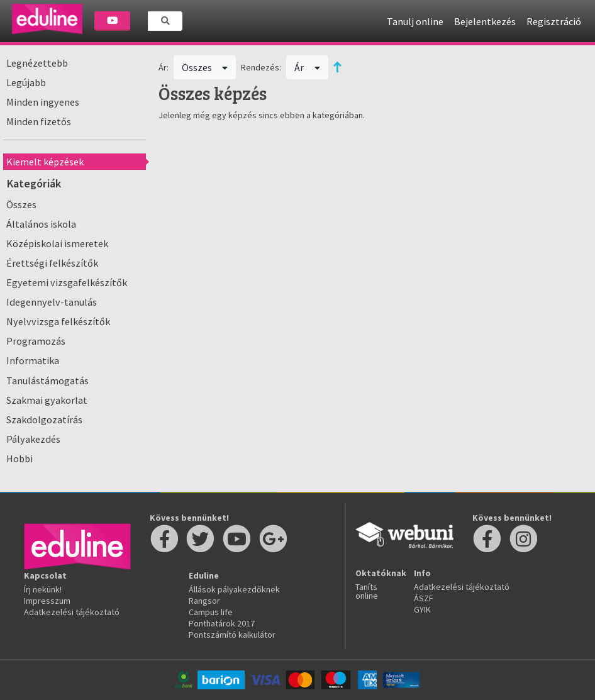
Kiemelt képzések (45, 162)
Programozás (36, 341)
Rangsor (204, 601)
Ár (307, 67)
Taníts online (367, 591)
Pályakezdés (33, 439)
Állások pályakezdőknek (234, 589)
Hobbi (19, 458)
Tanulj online (415, 21)
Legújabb (26, 82)
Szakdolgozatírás (44, 419)
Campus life (211, 612)
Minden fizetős (39, 121)
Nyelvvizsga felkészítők (58, 321)
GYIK (422, 609)
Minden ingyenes (43, 102)
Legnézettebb (37, 63)
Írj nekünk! (43, 589)
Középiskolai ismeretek (57, 243)
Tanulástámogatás (47, 381)
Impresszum (47, 601)
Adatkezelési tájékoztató (72, 612)
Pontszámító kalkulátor (232, 635)
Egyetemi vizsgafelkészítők (67, 282)
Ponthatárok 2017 (222, 623)
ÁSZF (424, 598)
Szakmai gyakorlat (47, 400)
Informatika (33, 360)
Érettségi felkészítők (52, 263)
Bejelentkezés (485, 21)
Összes (21, 204)
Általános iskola (41, 224)
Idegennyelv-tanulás (52, 302)
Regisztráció (554, 21)
